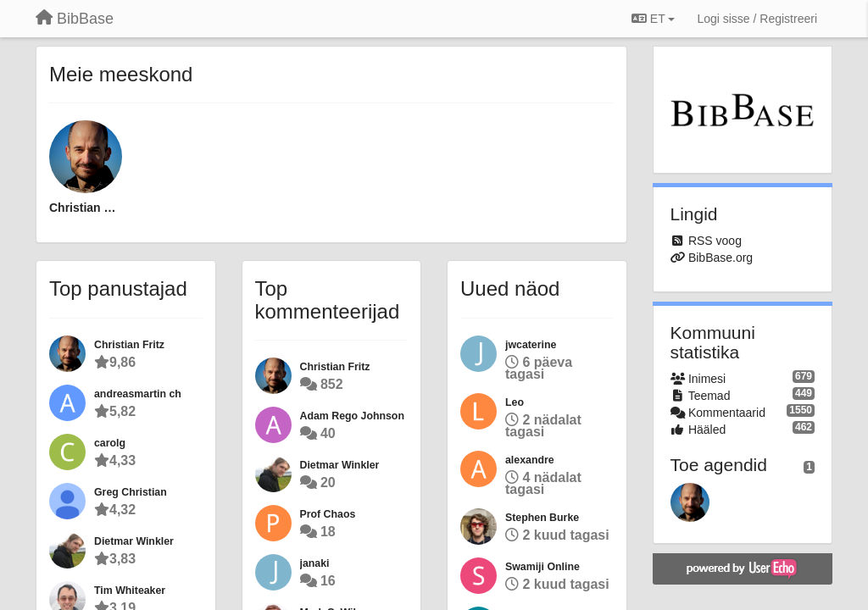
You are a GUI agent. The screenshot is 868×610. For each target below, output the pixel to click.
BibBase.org (721, 258)
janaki (315, 563)
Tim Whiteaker (130, 591)
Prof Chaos (328, 514)
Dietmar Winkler (134, 541)
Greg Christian (131, 492)
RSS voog (715, 241)
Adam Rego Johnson (352, 416)
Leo (515, 402)
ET (653, 19)
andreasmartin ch (138, 394)
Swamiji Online (542, 567)
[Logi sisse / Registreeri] (757, 19)
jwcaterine (531, 345)
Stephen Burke (542, 518)
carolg (110, 443)
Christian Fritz (86, 208)
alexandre (530, 460)
